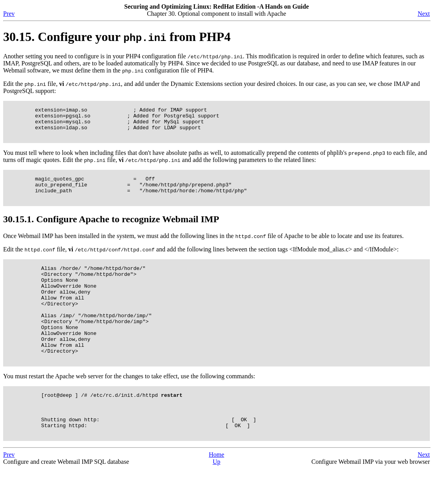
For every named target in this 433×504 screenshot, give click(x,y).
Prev (9, 14)
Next (424, 14)
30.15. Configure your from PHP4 (117, 37)
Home (216, 490)
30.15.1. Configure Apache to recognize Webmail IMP (111, 230)
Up (216, 497)
